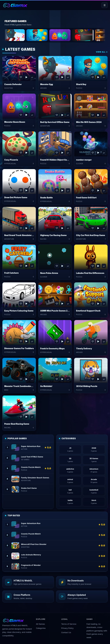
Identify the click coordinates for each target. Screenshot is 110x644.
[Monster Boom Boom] (68, 35)
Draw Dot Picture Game (16, 197)
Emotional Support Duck (88, 311)
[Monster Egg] (23, 35)
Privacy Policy (67, 628)
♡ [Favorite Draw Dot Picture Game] (21, 190)
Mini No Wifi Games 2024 (89, 122)
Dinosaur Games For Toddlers (19, 348)
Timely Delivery (84, 348)
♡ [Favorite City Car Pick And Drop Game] (93, 228)
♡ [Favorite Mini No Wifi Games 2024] (93, 115)
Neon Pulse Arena (49, 273)
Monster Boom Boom (15, 122)
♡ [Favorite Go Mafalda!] (57, 379)
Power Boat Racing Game (17, 424)
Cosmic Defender (13, 84)
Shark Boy (81, 84)
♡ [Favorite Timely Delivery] (93, 341)
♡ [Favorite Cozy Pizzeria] (21, 153)
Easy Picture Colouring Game (19, 311)
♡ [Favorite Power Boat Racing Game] (21, 417)
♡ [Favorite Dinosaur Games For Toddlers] (21, 341)
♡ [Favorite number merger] (93, 153)
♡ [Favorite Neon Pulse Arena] (57, 266)
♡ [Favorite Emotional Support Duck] (93, 304)
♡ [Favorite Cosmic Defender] (21, 77)
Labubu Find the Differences (90, 273)
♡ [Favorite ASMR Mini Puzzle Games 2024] (57, 304)
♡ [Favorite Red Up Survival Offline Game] (57, 115)
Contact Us (66, 632)
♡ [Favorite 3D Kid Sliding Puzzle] (93, 379)
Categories (41, 628)
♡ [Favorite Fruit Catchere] (21, 266)
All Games (40, 624)
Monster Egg (47, 84)
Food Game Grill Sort (86, 198)
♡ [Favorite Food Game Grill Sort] (93, 190)
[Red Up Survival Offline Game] (91, 35)
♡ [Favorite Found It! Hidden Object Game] (57, 153)
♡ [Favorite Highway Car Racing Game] (57, 228)
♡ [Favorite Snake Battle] (57, 190)
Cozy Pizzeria (11, 160)
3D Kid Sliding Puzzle (87, 386)
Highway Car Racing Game (53, 235)
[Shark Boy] (46, 35)
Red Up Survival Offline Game (55, 122)
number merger (84, 160)
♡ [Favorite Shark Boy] (93, 77)
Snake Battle (47, 198)
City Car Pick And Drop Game (91, 235)
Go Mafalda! (46, 386)
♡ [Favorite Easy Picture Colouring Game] (21, 304)
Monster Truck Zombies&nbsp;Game (23, 386)
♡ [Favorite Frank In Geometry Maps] (57, 341)
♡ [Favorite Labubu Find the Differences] (93, 266)
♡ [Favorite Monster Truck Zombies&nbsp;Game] (21, 379)
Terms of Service (69, 624)
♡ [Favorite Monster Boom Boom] (21, 115)
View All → (102, 52)
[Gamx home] (15, 5)
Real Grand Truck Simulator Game (21, 235)
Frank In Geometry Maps (52, 348)
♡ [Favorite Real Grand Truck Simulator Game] (21, 228)
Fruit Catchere (11, 273)
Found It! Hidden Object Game (55, 160)
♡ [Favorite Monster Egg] (57, 77)
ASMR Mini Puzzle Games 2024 (56, 311)
